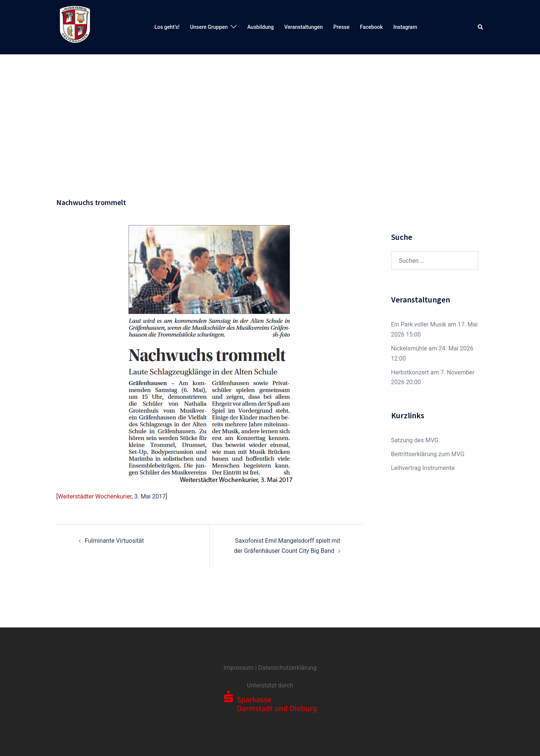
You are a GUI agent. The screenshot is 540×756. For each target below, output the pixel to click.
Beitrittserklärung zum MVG (428, 454)
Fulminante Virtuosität (114, 541)
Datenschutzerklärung (287, 668)
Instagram (405, 27)
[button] (481, 27)
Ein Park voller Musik (419, 324)
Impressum (239, 668)
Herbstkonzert (410, 372)
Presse (341, 27)
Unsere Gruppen (209, 27)
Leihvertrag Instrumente (423, 468)
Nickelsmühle (409, 348)
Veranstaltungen (304, 27)
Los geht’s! (167, 27)
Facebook (371, 27)
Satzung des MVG (415, 440)
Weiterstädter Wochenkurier (95, 496)
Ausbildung (260, 27)
